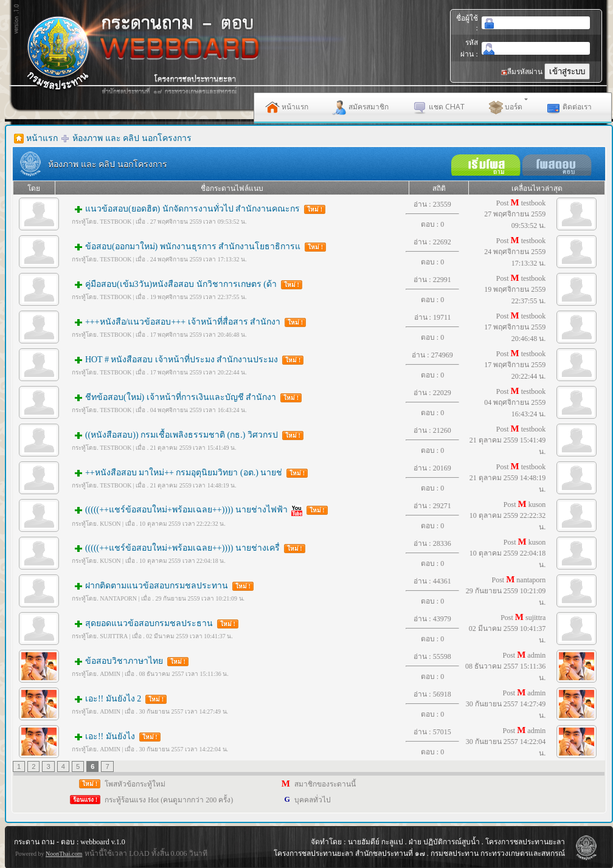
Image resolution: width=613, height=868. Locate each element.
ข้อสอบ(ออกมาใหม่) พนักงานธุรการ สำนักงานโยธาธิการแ (198, 246)
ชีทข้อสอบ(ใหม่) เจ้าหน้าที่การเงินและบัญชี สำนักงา (185, 397)
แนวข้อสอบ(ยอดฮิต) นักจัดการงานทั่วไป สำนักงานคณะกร (197, 209)
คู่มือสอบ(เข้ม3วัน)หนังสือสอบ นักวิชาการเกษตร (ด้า (185, 284)
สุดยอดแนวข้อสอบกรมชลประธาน (154, 623)
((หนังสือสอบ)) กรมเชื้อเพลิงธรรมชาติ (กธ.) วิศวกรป (186, 435)
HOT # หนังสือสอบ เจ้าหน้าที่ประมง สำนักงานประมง (186, 360)
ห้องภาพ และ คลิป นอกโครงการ (132, 138)
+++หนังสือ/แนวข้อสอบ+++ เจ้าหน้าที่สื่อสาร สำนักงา (188, 322)
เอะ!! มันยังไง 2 (118, 699)
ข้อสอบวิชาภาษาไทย (129, 661)
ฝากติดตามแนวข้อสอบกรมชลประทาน (161, 586)
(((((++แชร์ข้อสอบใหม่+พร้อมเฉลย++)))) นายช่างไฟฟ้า (198, 510)
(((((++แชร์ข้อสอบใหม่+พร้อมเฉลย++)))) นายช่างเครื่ (187, 548)
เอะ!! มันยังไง (115, 736)
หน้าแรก (42, 138)
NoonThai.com (64, 854)
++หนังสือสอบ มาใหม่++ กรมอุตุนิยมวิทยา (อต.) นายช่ (189, 473)
